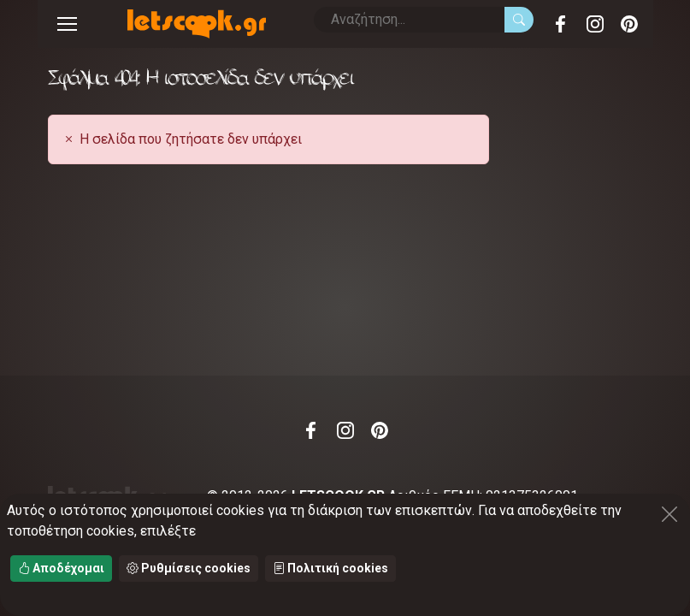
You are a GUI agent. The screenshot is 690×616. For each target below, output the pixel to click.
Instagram (595, 24)
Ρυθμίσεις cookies (189, 568)
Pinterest (629, 24)
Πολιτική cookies (330, 568)
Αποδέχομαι (61, 568)
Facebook (561, 24)
